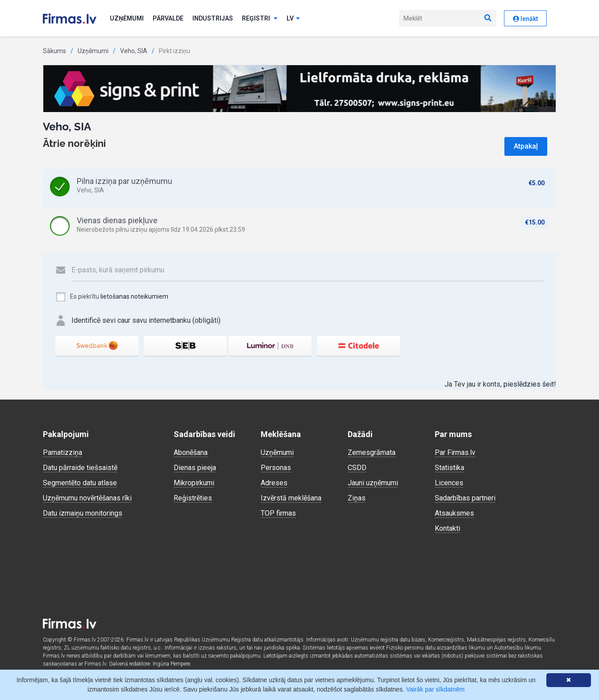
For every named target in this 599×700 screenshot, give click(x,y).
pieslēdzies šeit (529, 384)
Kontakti (447, 528)
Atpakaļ (526, 146)
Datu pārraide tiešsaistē (80, 468)
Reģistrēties (193, 498)
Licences (449, 483)
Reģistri (260, 18)
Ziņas (357, 498)
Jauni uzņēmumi (373, 483)
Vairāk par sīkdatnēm (435, 689)
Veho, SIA (134, 51)
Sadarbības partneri (465, 498)
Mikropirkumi (194, 483)
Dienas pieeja (195, 468)
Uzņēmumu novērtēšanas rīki (87, 498)
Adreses (274, 483)
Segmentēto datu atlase (80, 483)
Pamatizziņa (62, 452)
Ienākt (525, 19)
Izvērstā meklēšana (291, 498)
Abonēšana (191, 452)
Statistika (449, 468)
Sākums (54, 51)
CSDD (357, 468)
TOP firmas (278, 513)
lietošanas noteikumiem (134, 296)
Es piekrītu (112, 297)
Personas (276, 468)
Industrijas (213, 18)
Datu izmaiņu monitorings (83, 513)
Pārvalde (168, 18)
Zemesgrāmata (372, 452)
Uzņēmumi (127, 18)
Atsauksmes (454, 513)
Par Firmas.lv (455, 452)
